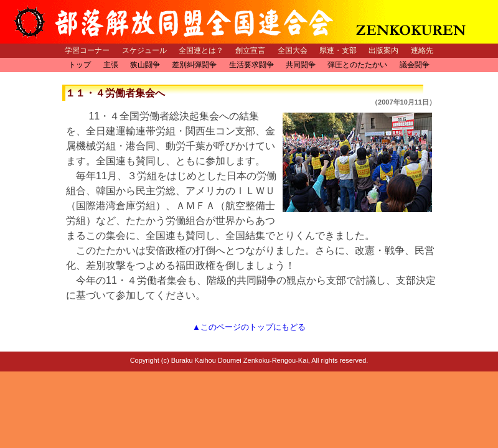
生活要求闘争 (251, 65)
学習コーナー (87, 50)
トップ (80, 65)
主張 (111, 65)
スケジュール (144, 50)
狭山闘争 (145, 65)
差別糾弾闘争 (194, 65)
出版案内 (383, 50)
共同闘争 (301, 65)
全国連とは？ (201, 50)
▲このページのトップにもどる (249, 327)
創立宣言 (250, 50)
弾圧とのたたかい (357, 65)
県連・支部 (338, 50)
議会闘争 (415, 65)
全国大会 (293, 50)
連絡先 (422, 50)
